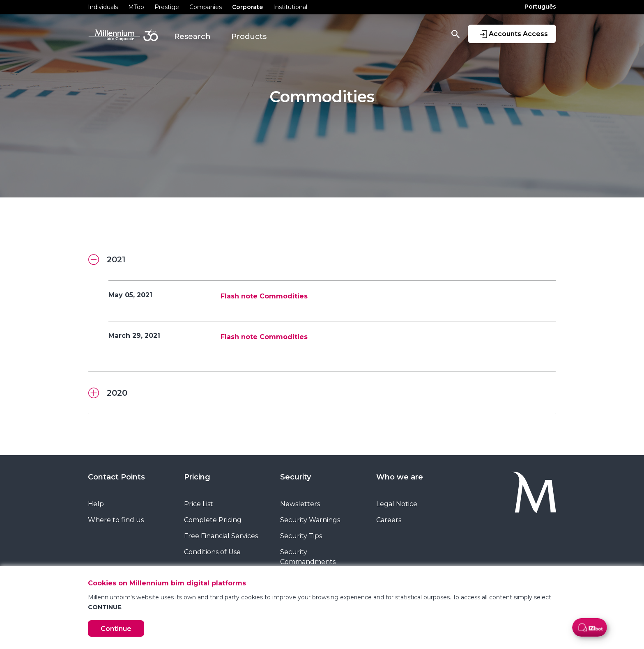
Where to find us (116, 520)
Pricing (197, 477)
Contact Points (116, 477)
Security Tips (301, 536)
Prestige (167, 7)
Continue (116, 629)
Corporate (247, 7)
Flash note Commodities (264, 296)
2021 (107, 260)
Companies (206, 7)
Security (296, 477)
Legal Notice (397, 504)
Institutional (290, 7)
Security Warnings (310, 520)
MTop (136, 7)
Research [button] (192, 37)
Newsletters (300, 504)
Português (540, 7)
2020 (108, 393)
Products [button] (249, 37)
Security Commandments (308, 557)
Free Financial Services (221, 536)
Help (96, 504)
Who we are (400, 477)
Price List (199, 504)
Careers (389, 520)
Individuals (103, 7)
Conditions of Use (212, 552)
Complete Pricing (213, 520)
